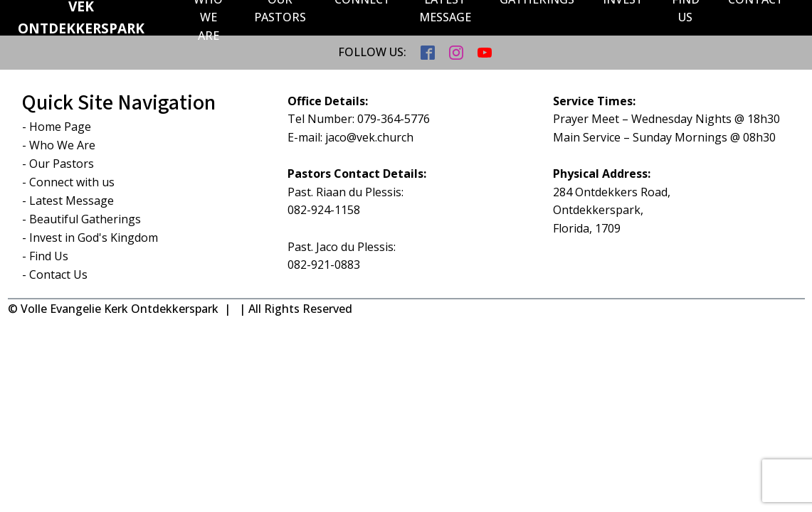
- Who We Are (59, 145)
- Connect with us (68, 182)
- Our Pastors (58, 164)
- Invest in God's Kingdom (90, 238)
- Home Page (57, 127)
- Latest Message (68, 201)
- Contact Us (55, 274)
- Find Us (45, 256)
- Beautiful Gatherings (81, 219)
